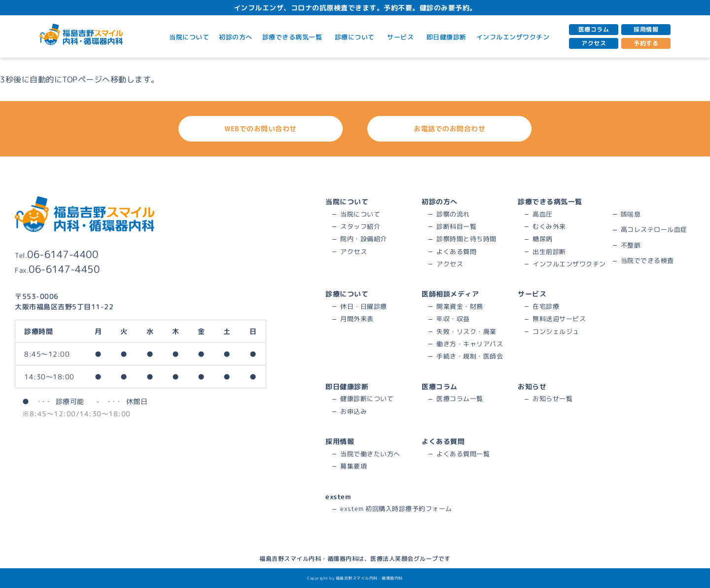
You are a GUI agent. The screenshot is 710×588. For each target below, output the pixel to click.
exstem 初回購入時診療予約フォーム (396, 509)
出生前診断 (549, 252)
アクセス (594, 43)
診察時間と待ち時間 (466, 239)
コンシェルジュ (556, 331)
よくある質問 (456, 252)
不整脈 (631, 245)
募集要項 (354, 466)
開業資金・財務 (460, 306)
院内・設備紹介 (364, 239)
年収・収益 (453, 319)
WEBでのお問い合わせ (277, 129)
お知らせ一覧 (552, 399)
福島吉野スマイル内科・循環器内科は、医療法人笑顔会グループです (355, 559)
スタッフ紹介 (360, 226)
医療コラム (594, 29)
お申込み (354, 411)
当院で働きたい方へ (370, 454)
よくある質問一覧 (463, 454)
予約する (646, 43)
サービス (402, 37)
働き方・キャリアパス (470, 344)
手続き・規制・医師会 (470, 356)
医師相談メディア (450, 294)
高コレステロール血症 (654, 229)
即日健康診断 (446, 37)
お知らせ (532, 386)
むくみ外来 (549, 226)
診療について (356, 37)
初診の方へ (236, 37)
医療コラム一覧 (460, 399)
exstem (338, 496)
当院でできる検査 (647, 260)
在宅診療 (546, 306)
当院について (189, 37)
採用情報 (646, 29)
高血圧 (543, 214)
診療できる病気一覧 (294, 37)
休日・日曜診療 (364, 306)
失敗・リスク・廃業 (466, 331)
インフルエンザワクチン (513, 37)
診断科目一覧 (456, 226)
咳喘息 (631, 214)
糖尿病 (543, 239)
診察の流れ (453, 214)
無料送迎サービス (559, 319)
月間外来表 (357, 319)
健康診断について (367, 399)
